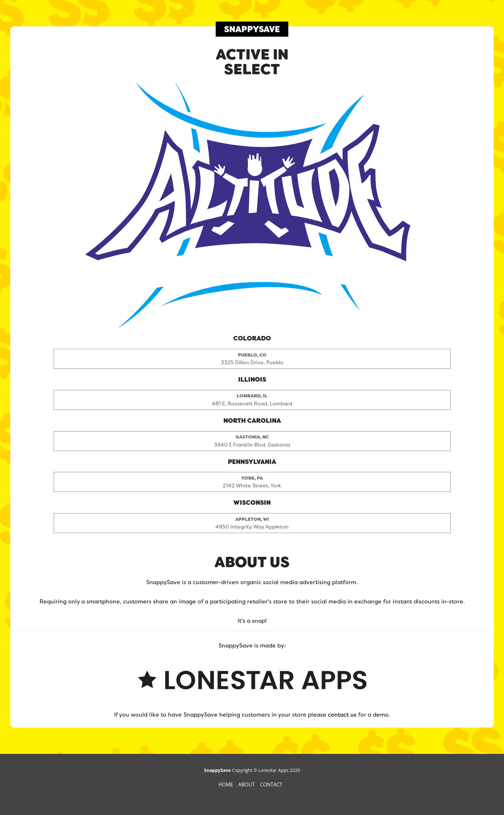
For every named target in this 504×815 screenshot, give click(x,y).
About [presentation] (247, 785)
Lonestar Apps (274, 770)
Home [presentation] (227, 785)
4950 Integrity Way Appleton (252, 522)
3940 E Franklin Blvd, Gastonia (252, 440)
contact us (342, 715)
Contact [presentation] (272, 785)
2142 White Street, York (252, 480)
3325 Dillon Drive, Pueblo (252, 357)
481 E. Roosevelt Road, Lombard (252, 398)
